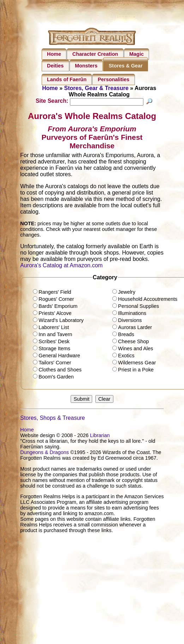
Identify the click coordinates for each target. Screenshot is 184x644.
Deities (55, 66)
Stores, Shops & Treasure (52, 419)
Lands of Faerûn (67, 79)
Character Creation (95, 54)
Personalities (114, 79)
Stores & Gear (126, 66)
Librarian (100, 436)
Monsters (86, 66)
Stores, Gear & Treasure (96, 88)
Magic (136, 54)
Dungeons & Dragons (44, 453)
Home (54, 54)
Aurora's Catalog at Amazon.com (61, 266)
